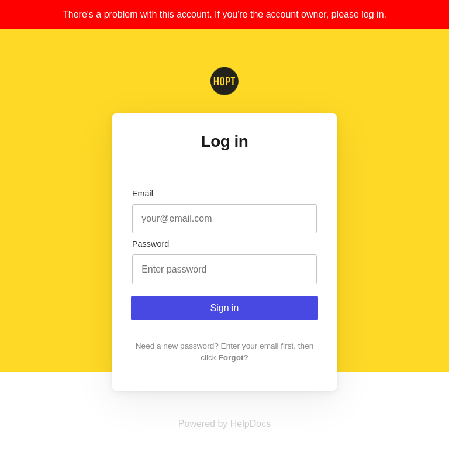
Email (143, 194)
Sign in (225, 308)
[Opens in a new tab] (224, 424)
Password (151, 244)
